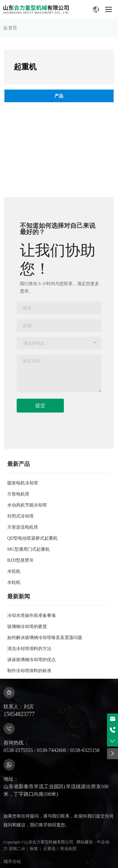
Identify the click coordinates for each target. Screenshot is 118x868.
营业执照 (68, 849)
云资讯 (49, 849)
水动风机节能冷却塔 (27, 505)
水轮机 (14, 571)
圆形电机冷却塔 (23, 483)
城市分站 (12, 862)
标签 (34, 849)
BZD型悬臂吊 (20, 560)
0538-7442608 (51, 750)
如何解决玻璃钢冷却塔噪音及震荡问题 (45, 638)
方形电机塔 (18, 494)
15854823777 (19, 714)
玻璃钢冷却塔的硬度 (27, 627)
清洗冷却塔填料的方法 (29, 649)
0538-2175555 (18, 750)
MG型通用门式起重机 (28, 549)
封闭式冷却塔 (20, 516)
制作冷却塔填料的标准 (29, 671)
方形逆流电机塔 (23, 527)
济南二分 (17, 849)
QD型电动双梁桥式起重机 (32, 538)
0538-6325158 (85, 750)
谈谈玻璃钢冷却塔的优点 (31, 660)
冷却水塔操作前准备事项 (31, 616)
